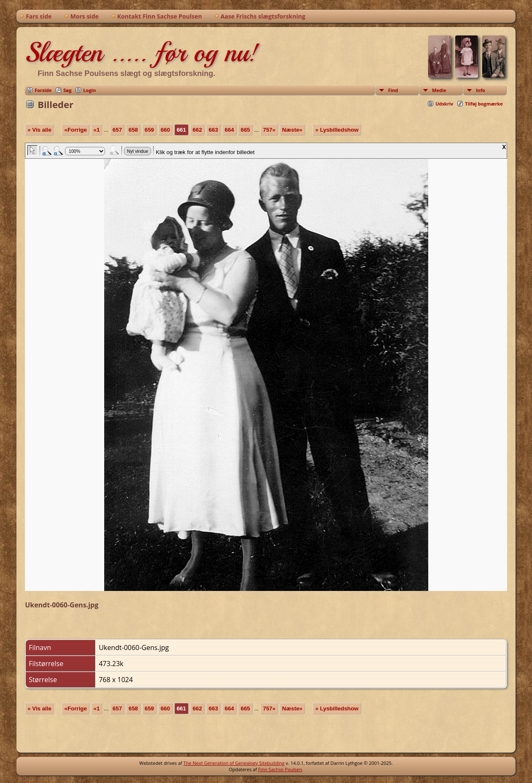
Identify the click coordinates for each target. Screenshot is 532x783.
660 (165, 130)
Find (393, 90)
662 (197, 130)
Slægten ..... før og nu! (142, 52)
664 (230, 130)
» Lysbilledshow (337, 130)
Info (481, 90)
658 (133, 130)
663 (213, 130)
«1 (97, 130)
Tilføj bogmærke (484, 104)
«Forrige (75, 130)
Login (89, 90)
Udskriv (444, 104)
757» (269, 130)
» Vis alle (39, 130)
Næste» (292, 130)
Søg (67, 90)
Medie (439, 90)
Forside (43, 90)
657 (117, 130)
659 (149, 130)
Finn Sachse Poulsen (280, 769)
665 (245, 130)
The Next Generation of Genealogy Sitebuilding (234, 763)
